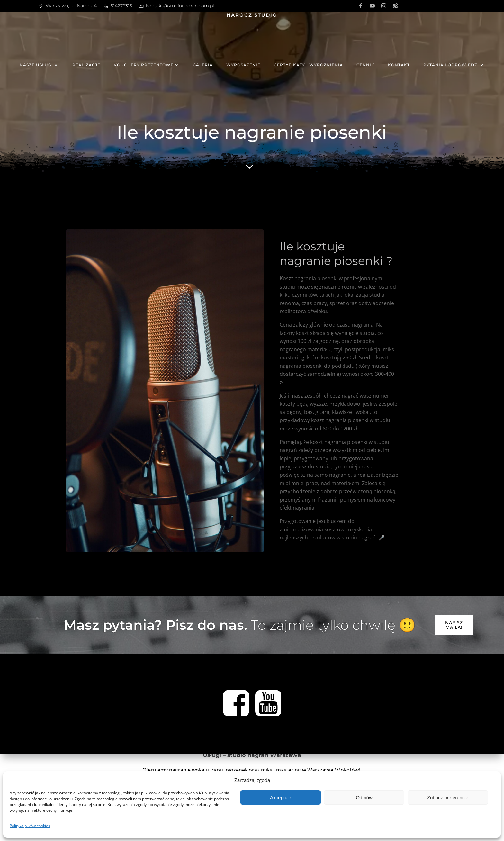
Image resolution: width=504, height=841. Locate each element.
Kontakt (399, 65)
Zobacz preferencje (448, 797)
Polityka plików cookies (30, 826)
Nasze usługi (39, 65)
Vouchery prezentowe (147, 65)
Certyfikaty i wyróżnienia (308, 65)
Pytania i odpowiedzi (454, 65)
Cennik (365, 65)
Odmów (364, 797)
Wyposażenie (243, 65)
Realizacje (86, 65)
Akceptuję (281, 797)
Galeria (203, 65)
